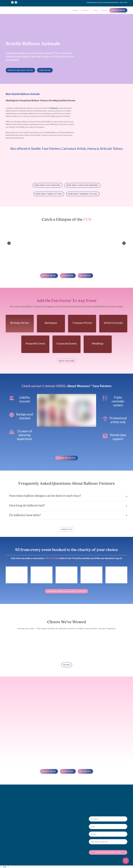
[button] (12, 2)
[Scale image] (20, 166)
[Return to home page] (13, 10)
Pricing (75, 10)
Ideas (95, 10)
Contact (104, 10)
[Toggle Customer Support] (126, 861)
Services (85, 10)
